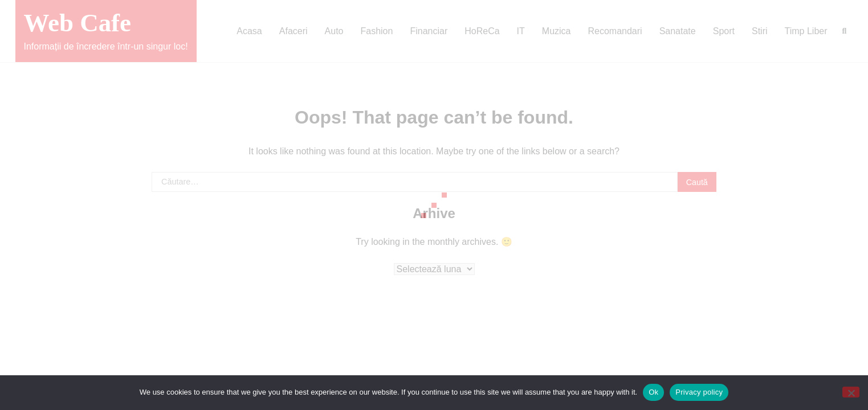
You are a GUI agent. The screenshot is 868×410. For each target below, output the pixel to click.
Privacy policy (699, 392)
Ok (653, 392)
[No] (851, 392)
